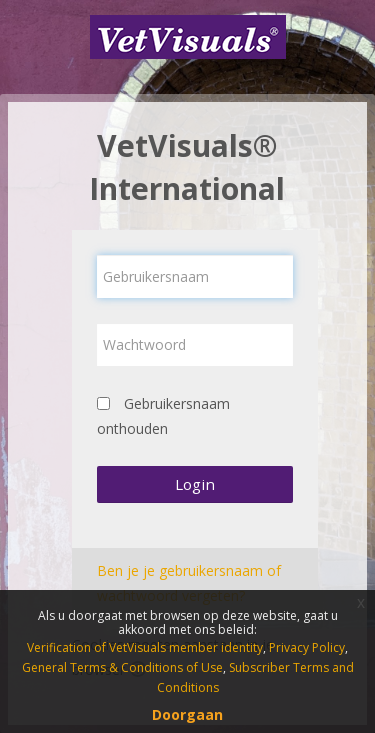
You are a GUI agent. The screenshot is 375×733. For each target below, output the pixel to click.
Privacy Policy (307, 647)
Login (195, 484)
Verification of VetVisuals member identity (145, 647)
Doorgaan (187, 714)
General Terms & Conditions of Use (122, 667)
